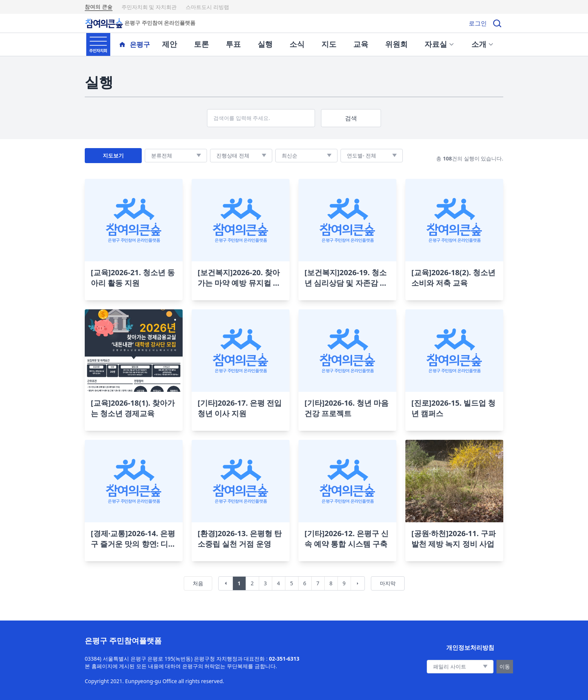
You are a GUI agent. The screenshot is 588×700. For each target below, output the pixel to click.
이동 (505, 666)
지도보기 (113, 155)
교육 (361, 44)
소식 (297, 44)
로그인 (478, 23)
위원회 (396, 44)
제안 (169, 44)
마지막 (388, 583)
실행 (265, 44)
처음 (198, 583)
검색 (351, 118)
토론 (201, 44)
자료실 (439, 44)
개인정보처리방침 (470, 648)
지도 (329, 44)
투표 (233, 44)
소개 (483, 44)
